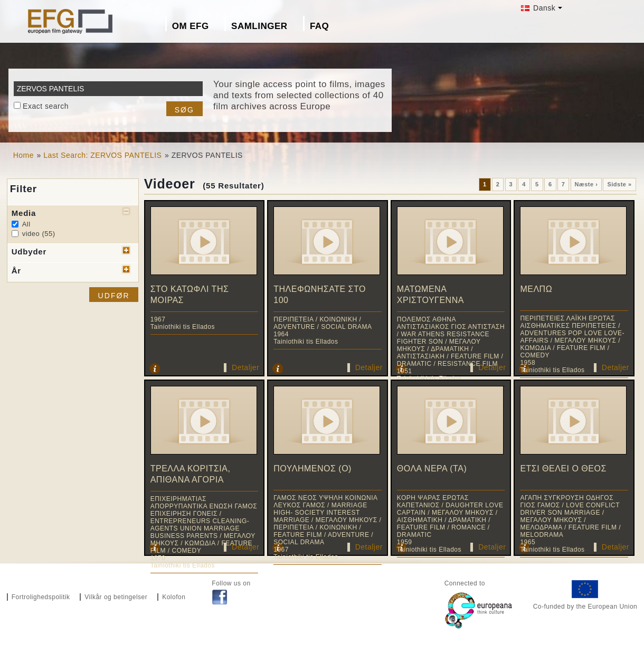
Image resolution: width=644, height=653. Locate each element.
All (26, 224)
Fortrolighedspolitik (41, 597)
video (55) (39, 234)
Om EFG (191, 26)
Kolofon (174, 597)
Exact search (46, 106)
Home (23, 155)
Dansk (538, 8)
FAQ (319, 26)
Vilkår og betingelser (116, 597)
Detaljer (245, 367)
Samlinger (259, 26)
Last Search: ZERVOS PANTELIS (102, 155)
